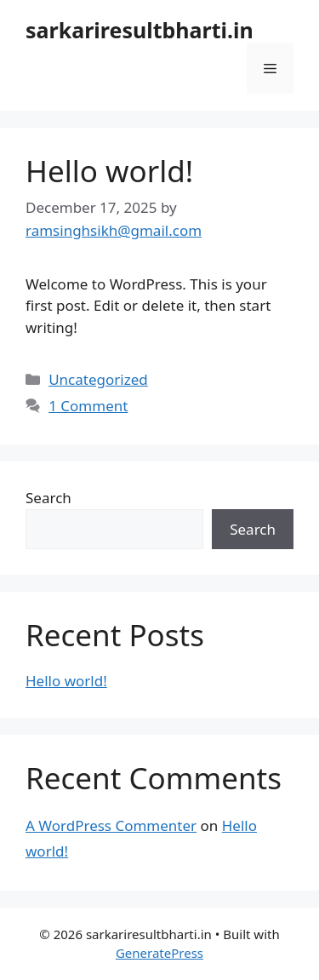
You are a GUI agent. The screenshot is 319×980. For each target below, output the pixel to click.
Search (48, 498)
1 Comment (88, 406)
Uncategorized (98, 379)
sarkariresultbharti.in (140, 30)
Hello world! (109, 171)
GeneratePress (159, 953)
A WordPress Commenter (111, 825)
